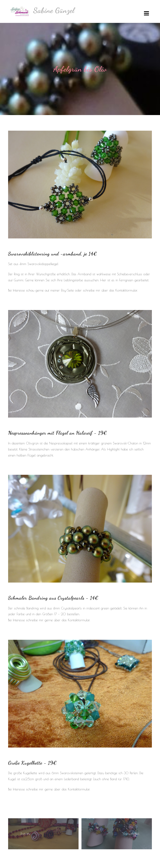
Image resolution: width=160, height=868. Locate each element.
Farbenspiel (131, 834)
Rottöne (26, 834)
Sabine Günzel (54, 10)
